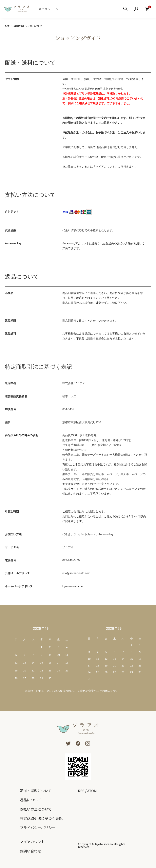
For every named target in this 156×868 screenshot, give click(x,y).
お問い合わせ (30, 851)
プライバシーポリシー (38, 827)
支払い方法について (36, 809)
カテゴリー (46, 9)
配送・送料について (36, 791)
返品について (30, 800)
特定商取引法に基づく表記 (41, 818)
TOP (7, 26)
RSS (81, 791)
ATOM (92, 791)
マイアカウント (32, 842)
